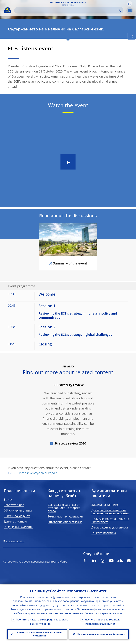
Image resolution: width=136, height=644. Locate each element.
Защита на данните (105, 505)
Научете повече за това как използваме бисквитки (102, 621)
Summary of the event (70, 263)
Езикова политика (104, 533)
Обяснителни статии (18, 510)
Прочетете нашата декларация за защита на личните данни (42, 621)
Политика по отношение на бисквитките (110, 520)
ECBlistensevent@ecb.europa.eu (36, 473)
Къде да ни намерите (18, 527)
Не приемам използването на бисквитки (101, 634)
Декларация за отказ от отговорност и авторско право (64, 508)
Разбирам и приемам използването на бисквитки (39, 634)
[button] (130, 4)
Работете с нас (14, 505)
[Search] (66, 10)
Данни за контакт (16, 521)
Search (119, 10)
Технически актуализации (65, 516)
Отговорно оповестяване (65, 522)
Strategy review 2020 (70, 443)
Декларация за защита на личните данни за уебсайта (110, 512)
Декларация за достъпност (110, 527)
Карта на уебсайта (15, 541)
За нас (8, 499)
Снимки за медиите (17, 516)
